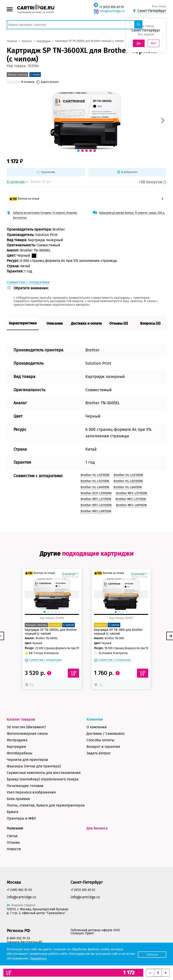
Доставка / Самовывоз (106, 734)
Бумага (13, 812)
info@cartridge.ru (112, 11)
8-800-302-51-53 (18, 938)
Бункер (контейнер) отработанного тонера (43, 779)
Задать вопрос (99, 753)
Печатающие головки (25, 786)
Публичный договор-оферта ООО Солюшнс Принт (95, 932)
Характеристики (23, 323)
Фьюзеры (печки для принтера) (34, 766)
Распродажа (17, 740)
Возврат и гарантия (103, 747)
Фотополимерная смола (27, 734)
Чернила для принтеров (27, 760)
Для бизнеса (97, 828)
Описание (55, 323)
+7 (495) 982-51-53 (19, 890)
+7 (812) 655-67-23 (83, 890)
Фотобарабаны (20, 753)
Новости (14, 849)
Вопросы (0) (150, 323)
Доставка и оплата (86, 323)
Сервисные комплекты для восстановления (44, 773)
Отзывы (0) (118, 323)
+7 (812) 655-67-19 (112, 7)
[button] (163, 120)
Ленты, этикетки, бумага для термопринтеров (46, 805)
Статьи (12, 836)
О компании (97, 727)
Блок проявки (18, 799)
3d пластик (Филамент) (26, 727)
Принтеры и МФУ (21, 818)
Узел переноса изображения (31, 792)
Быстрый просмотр (52, 594)
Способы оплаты (100, 740)
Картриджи (16, 747)
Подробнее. (53, 959)
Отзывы (13, 842)
